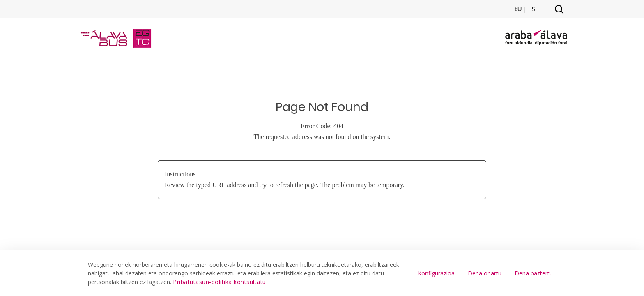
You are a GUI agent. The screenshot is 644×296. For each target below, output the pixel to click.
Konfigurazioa (436, 273)
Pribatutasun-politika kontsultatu (220, 282)
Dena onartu (485, 273)
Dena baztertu (534, 273)
